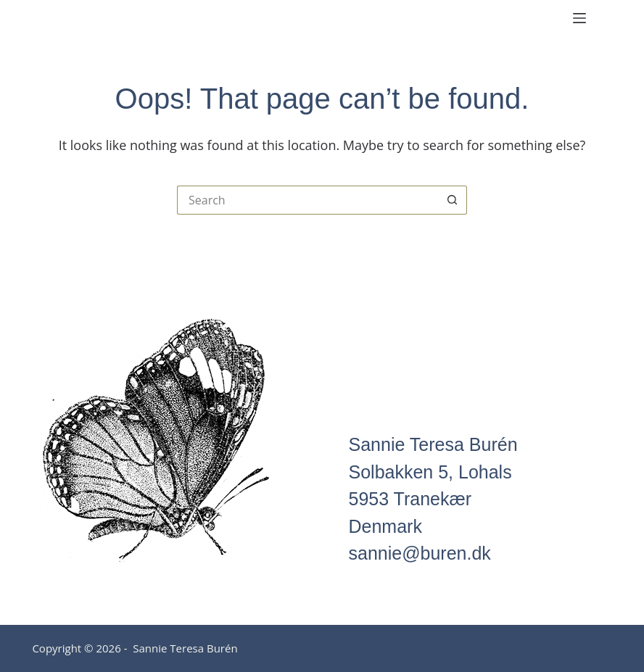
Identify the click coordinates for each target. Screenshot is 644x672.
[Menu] (579, 18)
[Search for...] (307, 200)
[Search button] (453, 200)
